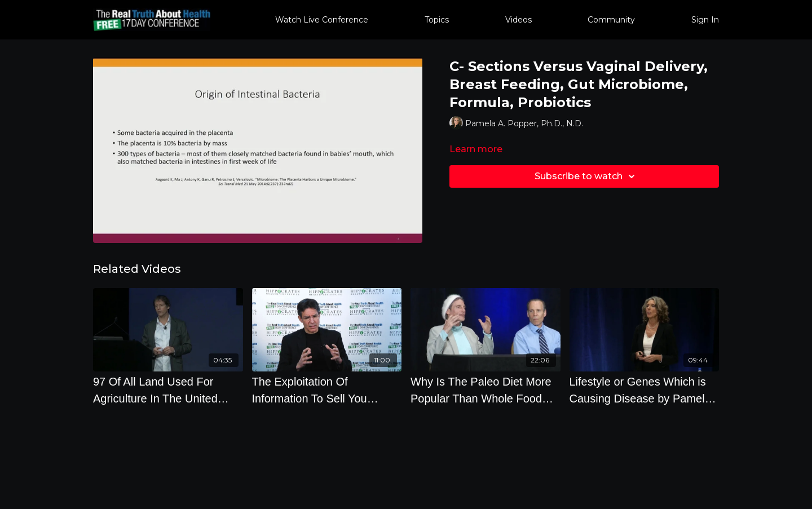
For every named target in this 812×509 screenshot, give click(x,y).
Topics (437, 20)
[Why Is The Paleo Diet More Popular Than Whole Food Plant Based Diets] (486, 390)
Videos (518, 20)
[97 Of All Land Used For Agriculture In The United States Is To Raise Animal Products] (168, 390)
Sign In (705, 20)
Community (611, 20)
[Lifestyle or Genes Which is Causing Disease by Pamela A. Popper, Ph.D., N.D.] (645, 390)
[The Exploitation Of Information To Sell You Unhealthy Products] (327, 390)
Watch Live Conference (322, 20)
